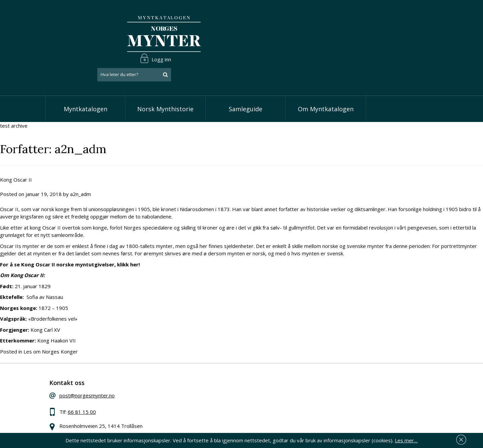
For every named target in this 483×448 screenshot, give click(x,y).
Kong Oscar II (16, 148)
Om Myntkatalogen (326, 77)
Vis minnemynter (207, 408)
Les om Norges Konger (51, 320)
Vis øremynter (204, 397)
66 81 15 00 (90, 382)
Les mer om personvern (347, 404)
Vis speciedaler (205, 367)
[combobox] (396, 31)
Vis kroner (199, 387)
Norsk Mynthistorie (165, 77)
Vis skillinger (202, 377)
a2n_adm (80, 162)
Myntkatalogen (86, 77)
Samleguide (246, 77)
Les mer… (406, 439)
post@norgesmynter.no (95, 366)
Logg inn (417, 15)
